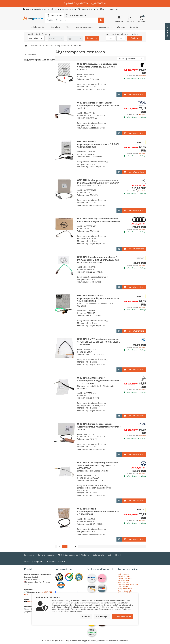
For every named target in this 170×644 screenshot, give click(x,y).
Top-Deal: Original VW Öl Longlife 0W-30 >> (85, 3)
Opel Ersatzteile (124, 587)
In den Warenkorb (134, 94)
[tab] (54, 15)
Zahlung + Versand (46, 555)
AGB (60, 555)
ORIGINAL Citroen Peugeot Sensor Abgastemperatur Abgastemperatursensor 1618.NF (99, 427)
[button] (168, 3)
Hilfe (117, 555)
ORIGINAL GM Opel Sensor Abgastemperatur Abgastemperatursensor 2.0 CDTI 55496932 (99, 381)
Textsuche (56, 15)
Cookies (28, 562)
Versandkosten (142, 76)
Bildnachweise (72, 555)
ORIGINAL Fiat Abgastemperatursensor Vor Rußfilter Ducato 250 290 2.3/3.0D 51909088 (97, 67)
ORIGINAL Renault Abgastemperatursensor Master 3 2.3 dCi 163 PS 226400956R (98, 144)
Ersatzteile (36, 46)
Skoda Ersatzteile (124, 593)
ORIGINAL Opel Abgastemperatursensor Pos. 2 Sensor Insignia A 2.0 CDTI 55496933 (99, 220)
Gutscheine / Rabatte (55, 562)
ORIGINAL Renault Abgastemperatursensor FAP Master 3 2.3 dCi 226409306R (98, 512)
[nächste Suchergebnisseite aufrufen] (75, 547)
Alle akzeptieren (123, 616)
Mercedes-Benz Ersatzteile (128, 585)
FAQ (109, 555)
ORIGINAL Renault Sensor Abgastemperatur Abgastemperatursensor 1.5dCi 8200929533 (99, 298)
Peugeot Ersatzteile (125, 589)
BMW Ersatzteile (124, 576)
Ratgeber (38, 562)
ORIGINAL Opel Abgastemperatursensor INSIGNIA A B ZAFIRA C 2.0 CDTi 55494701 (98, 182)
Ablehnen (86, 616)
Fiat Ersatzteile (123, 580)
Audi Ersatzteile (124, 574)
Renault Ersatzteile (125, 591)
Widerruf (85, 555)
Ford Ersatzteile (124, 583)
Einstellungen (102, 616)
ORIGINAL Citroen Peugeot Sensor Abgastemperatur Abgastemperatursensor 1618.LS (99, 106)
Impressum (29, 555)
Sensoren (49, 46)
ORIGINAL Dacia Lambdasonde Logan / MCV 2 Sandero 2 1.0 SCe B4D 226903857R (98, 258)
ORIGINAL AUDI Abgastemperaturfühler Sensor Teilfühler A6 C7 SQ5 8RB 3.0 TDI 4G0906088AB (98, 465)
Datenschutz (98, 555)
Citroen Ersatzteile (125, 578)
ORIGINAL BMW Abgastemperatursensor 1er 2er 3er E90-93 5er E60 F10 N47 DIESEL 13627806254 (98, 342)
